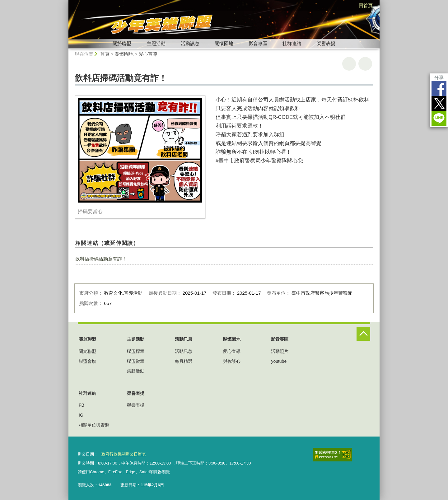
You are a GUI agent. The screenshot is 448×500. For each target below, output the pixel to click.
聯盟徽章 (136, 361)
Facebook (439, 88)
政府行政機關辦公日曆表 (123, 454)
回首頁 (366, 5)
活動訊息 (190, 43)
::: (66, 3)
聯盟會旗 (87, 361)
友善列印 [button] (349, 64)
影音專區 (258, 43)
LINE (439, 118)
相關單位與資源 (94, 425)
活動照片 (280, 351)
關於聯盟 (122, 43)
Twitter (439, 103)
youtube (279, 361)
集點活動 (136, 371)
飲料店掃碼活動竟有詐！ (101, 259)
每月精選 (184, 361)
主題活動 (156, 43)
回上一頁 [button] (365, 64)
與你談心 (232, 361)
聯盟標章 (136, 351)
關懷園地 (224, 43)
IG (81, 415)
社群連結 (292, 43)
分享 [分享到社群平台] (439, 77)
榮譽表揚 (326, 43)
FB (82, 405)
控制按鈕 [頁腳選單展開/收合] (363, 334)
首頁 (105, 54)
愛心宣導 (148, 54)
